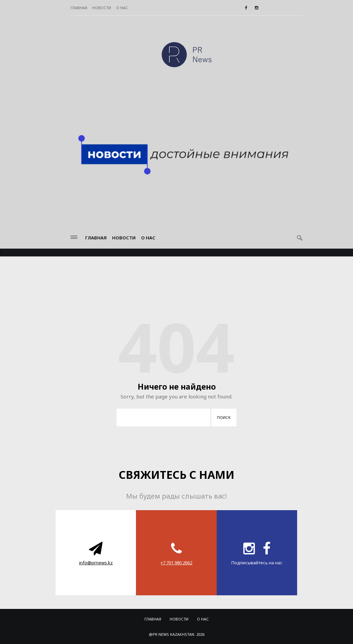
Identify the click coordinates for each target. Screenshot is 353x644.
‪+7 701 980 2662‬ (176, 563)
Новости (102, 8)
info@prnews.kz (96, 563)
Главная (79, 8)
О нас (122, 8)
